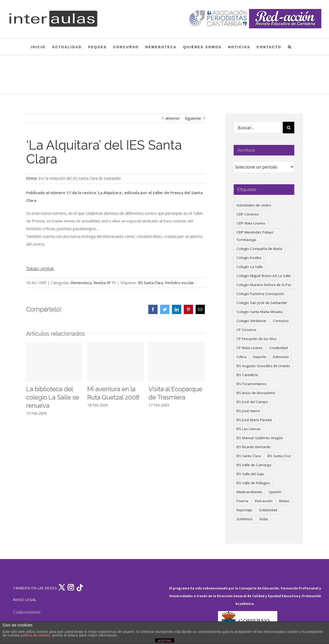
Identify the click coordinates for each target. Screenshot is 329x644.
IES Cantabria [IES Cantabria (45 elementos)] (247, 375)
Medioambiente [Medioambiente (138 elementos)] (249, 492)
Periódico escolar (179, 283)
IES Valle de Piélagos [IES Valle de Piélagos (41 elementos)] (253, 483)
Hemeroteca (81, 283)
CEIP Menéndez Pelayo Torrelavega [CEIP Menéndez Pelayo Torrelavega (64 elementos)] (255, 236)
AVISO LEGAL (25, 599)
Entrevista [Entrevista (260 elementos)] (281, 357)
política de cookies (35, 635)
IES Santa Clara (150, 283)
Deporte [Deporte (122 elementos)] (260, 357)
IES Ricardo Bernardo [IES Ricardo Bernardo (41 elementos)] (254, 447)
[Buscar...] (258, 128)
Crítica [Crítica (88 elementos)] (241, 357)
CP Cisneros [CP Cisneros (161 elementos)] (246, 330)
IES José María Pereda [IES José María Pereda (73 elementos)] (254, 420)
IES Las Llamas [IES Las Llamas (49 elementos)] (249, 429)
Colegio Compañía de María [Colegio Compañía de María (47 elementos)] (259, 249)
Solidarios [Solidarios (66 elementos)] (245, 519)
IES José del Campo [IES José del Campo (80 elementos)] (252, 402)
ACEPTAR (164, 641)
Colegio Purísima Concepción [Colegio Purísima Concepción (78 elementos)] (260, 294)
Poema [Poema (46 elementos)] (242, 501)
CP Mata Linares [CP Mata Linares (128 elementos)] (250, 348)
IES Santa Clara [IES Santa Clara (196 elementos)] (249, 456)
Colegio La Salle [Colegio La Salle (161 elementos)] (250, 267)
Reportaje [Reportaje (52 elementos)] (244, 510)
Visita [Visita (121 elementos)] (264, 519)
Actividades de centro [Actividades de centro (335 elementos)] (254, 205)
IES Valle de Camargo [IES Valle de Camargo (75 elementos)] (254, 465)
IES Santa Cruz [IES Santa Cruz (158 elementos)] (279, 456)
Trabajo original (40, 269)
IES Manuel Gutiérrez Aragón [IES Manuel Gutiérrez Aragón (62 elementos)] (260, 438)
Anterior (173, 118)
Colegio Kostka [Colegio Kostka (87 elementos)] (249, 258)
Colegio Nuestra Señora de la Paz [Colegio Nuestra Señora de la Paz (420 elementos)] (264, 285)
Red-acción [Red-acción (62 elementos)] (264, 501)
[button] (290, 47)
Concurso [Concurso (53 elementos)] (281, 321)
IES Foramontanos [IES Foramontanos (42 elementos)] (252, 384)
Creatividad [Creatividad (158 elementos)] (278, 348)
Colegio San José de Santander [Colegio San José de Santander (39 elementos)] (262, 303)
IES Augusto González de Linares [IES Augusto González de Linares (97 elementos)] (263, 366)
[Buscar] (289, 128)
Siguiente (193, 118)
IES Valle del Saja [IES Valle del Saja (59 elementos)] (250, 474)
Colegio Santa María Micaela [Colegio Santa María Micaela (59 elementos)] (259, 312)
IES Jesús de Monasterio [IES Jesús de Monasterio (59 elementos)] (256, 393)
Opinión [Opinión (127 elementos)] (275, 492)
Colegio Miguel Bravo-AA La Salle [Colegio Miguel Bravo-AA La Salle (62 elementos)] (264, 276)
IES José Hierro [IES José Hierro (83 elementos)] (248, 411)
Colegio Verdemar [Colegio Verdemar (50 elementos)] (251, 321)
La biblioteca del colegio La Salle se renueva (53, 397)
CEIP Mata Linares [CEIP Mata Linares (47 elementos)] (251, 223)
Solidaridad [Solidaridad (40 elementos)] (268, 510)
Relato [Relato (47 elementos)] (284, 501)
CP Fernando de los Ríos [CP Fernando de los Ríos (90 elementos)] (257, 339)
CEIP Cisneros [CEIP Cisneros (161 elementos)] (248, 214)
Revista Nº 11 (105, 283)
